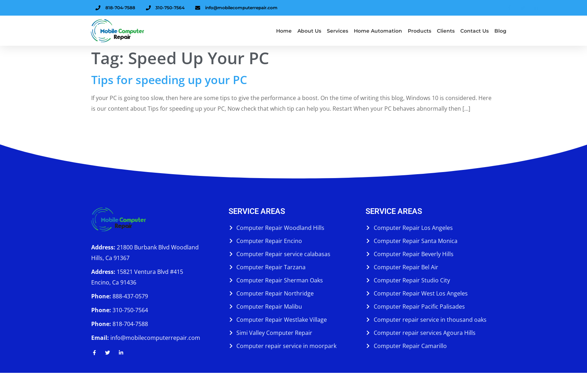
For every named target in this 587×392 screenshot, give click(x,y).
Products (419, 31)
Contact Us (474, 31)
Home (284, 31)
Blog (500, 31)
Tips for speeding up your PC (169, 80)
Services (338, 31)
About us (309, 31)
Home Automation (378, 31)
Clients (446, 31)
